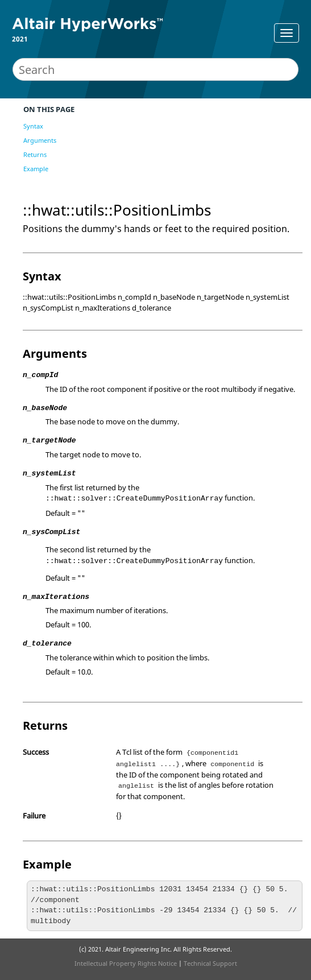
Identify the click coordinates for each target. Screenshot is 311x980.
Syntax (33, 126)
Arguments (40, 140)
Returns (35, 154)
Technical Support (210, 963)
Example (36, 169)
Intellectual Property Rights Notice (126, 963)
